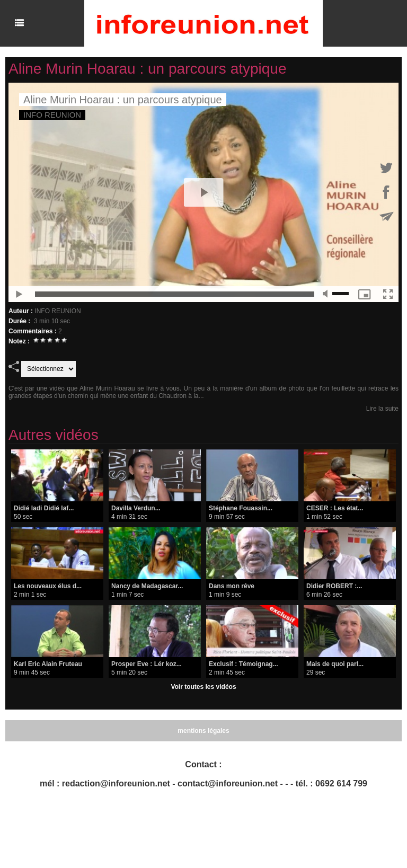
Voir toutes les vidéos (203, 687)
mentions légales (203, 731)
